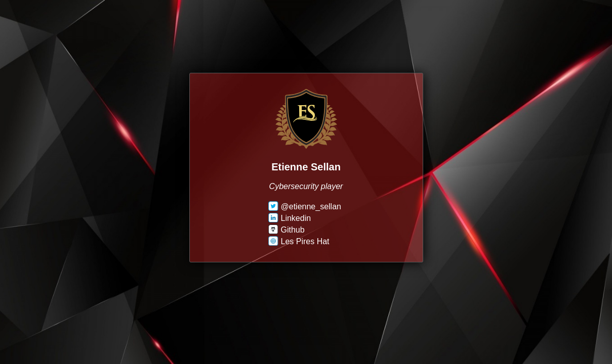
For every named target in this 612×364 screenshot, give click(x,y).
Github (287, 230)
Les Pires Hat (299, 241)
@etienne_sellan (305, 207)
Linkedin (290, 218)
